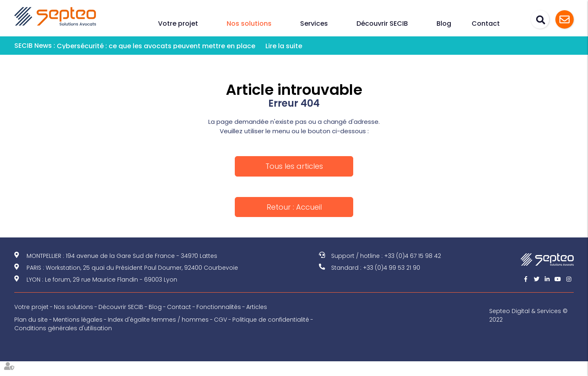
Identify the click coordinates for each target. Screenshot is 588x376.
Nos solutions (249, 23)
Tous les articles (294, 166)
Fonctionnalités (219, 307)
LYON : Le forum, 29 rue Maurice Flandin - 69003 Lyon (102, 280)
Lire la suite (284, 46)
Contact (486, 23)
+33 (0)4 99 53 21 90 (392, 268)
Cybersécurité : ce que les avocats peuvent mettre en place (156, 46)
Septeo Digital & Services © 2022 (528, 315)
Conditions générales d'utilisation (63, 328)
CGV (220, 320)
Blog (444, 23)
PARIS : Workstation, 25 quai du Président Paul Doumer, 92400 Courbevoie (132, 268)
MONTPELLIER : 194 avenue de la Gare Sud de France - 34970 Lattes (122, 256)
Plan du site (31, 320)
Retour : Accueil (294, 207)
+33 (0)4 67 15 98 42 (413, 256)
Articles (257, 307)
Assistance (565, 19)
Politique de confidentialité (271, 320)
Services (314, 23)
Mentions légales (78, 320)
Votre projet (178, 23)
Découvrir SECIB (382, 23)
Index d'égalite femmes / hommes (158, 320)
